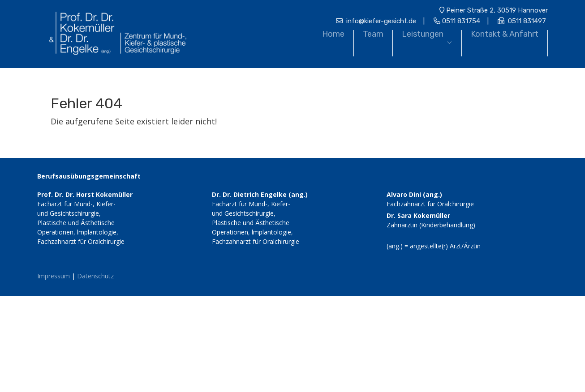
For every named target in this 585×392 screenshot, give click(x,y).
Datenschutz (95, 276)
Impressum (54, 276)
